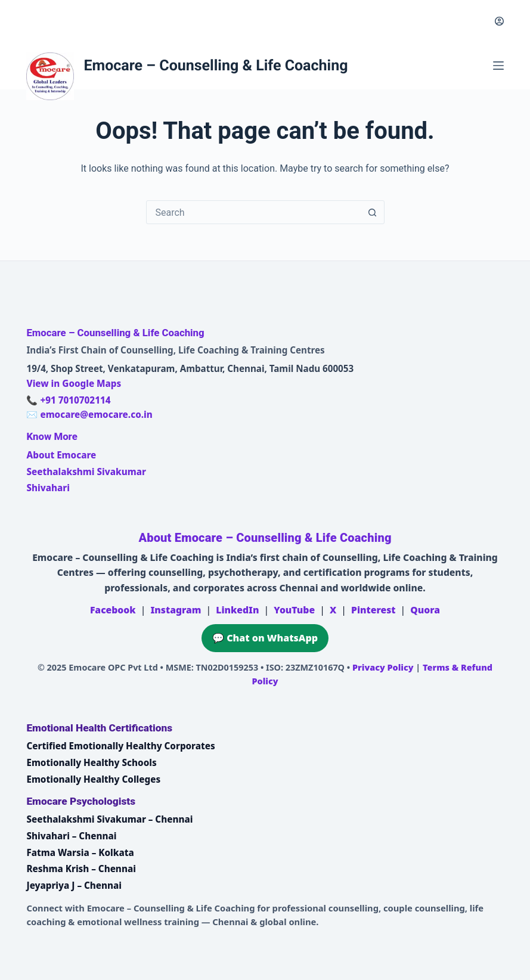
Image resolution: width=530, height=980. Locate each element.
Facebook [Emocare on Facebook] (113, 610)
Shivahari (48, 488)
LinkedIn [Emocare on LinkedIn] (237, 610)
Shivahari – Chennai (71, 836)
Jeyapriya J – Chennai (74, 885)
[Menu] (498, 66)
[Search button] (373, 212)
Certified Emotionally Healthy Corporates (120, 746)
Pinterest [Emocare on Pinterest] (373, 610)
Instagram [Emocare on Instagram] (176, 610)
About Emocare (61, 455)
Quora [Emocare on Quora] (425, 610)
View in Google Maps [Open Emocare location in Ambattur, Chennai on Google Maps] (74, 383)
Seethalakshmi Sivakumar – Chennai (109, 819)
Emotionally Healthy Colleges (93, 779)
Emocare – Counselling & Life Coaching (216, 66)
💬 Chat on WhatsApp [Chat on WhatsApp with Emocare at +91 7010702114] (265, 638)
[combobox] (254, 212)
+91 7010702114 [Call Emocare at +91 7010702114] (75, 400)
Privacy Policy (383, 667)
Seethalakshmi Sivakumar (86, 472)
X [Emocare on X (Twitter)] (333, 610)
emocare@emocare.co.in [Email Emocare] (96, 414)
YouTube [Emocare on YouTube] (294, 610)
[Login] (499, 21)
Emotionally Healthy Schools (91, 762)
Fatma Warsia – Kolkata (80, 852)
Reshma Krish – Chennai (81, 869)
